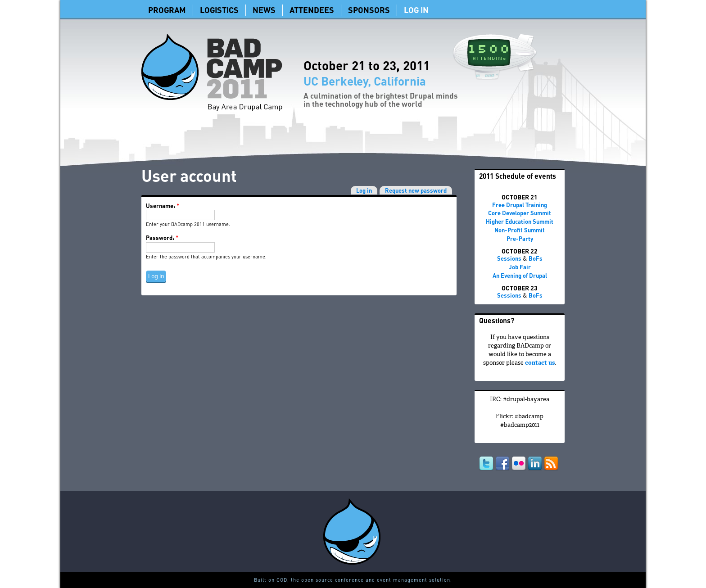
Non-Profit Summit (520, 230)
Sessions (509, 258)
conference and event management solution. (394, 580)
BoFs (536, 258)
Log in (364, 190)
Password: (162, 237)
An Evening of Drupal (520, 275)
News (264, 10)
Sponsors (369, 10)
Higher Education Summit (520, 221)
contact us (540, 363)
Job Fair (520, 267)
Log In (416, 10)
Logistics (219, 10)
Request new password (416, 190)
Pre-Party (520, 238)
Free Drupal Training (520, 205)
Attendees (312, 10)
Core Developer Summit (520, 213)
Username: (163, 206)
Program (167, 10)
